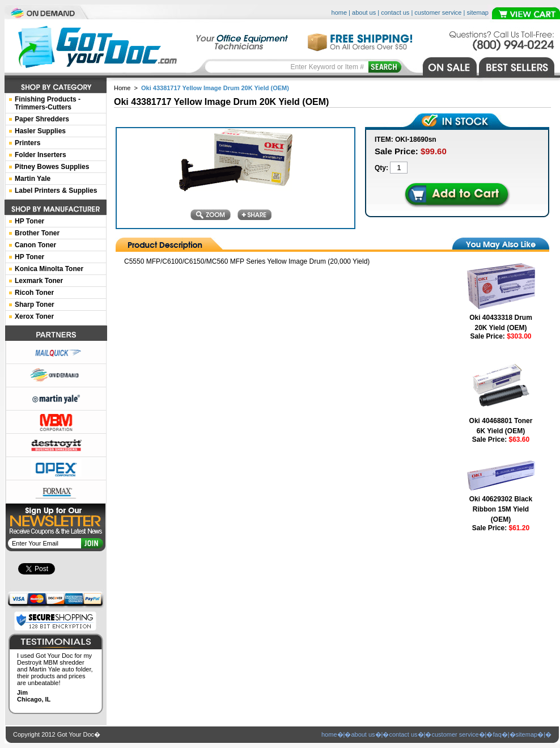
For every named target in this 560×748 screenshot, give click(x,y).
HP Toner (29, 221)
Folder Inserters (41, 155)
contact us (395, 12)
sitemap (478, 12)
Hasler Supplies (40, 131)
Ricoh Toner (34, 293)
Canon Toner (35, 245)
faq (497, 734)
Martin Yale (33, 179)
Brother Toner (37, 233)
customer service (438, 12)
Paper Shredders (42, 119)
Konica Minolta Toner (49, 269)
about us (364, 12)
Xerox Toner (34, 316)
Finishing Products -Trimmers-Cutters (48, 103)
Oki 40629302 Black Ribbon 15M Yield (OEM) (501, 509)
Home (122, 88)
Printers (27, 143)
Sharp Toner (35, 305)
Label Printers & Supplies (56, 191)
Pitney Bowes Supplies (52, 167)
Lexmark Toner (39, 281)
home (340, 12)
